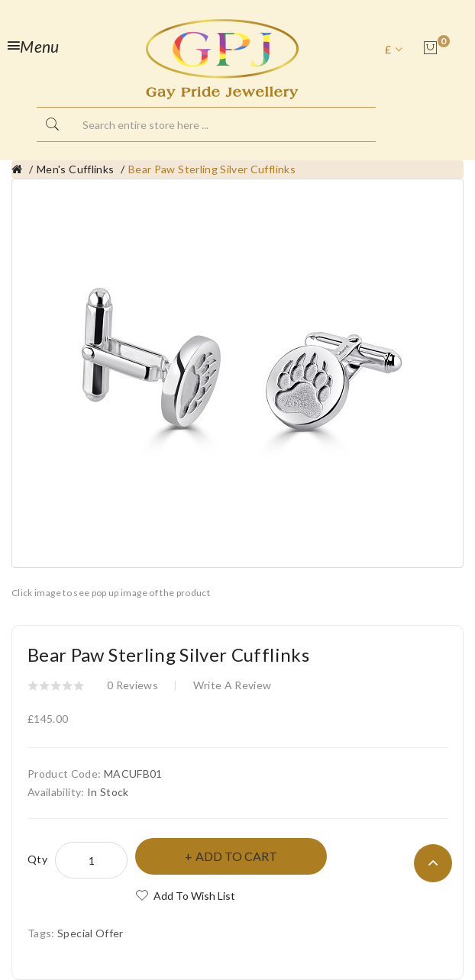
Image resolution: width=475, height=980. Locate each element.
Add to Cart (236, 856)
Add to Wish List (194, 896)
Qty (37, 859)
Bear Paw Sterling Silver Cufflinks (212, 169)
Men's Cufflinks (75, 169)
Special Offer (90, 933)
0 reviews (132, 685)
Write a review (233, 685)
